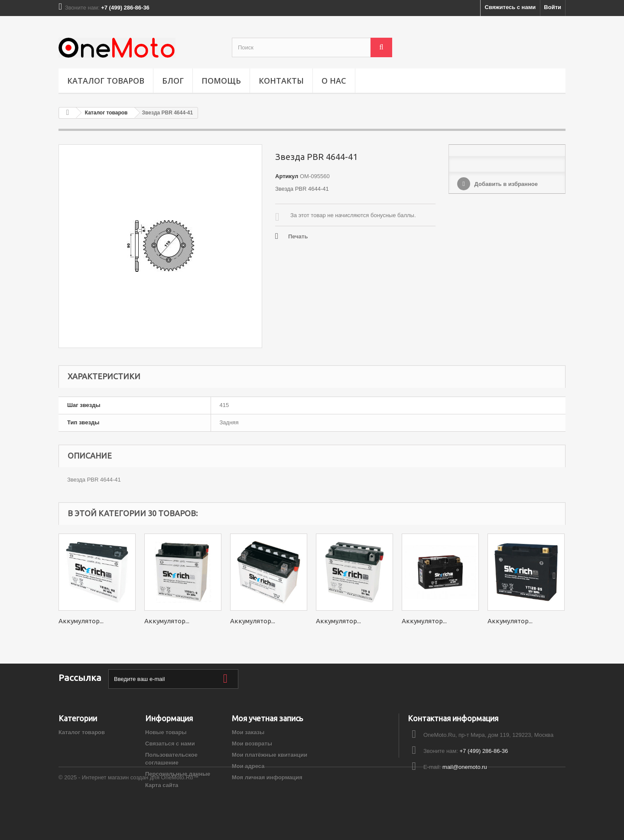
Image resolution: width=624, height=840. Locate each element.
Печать (298, 236)
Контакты (281, 81)
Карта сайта (162, 785)
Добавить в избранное (505, 184)
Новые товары (166, 732)
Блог (173, 81)
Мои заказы (248, 732)
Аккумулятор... (81, 621)
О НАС (334, 81)
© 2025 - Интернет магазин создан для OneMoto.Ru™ (128, 816)
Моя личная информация (267, 777)
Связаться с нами (170, 744)
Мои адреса (248, 766)
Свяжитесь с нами (510, 7)
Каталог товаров (106, 81)
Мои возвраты (252, 744)
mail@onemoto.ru (465, 767)
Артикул (287, 176)
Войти (552, 7)
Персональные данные (178, 774)
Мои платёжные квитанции (270, 755)
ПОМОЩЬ (221, 81)
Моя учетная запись (267, 718)
